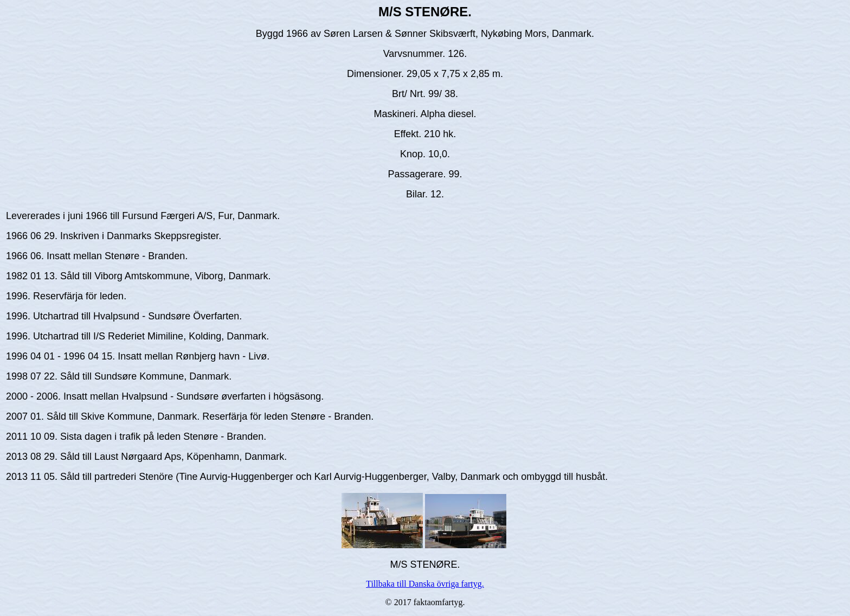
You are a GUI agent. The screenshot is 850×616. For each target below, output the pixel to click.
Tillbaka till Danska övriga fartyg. (425, 584)
